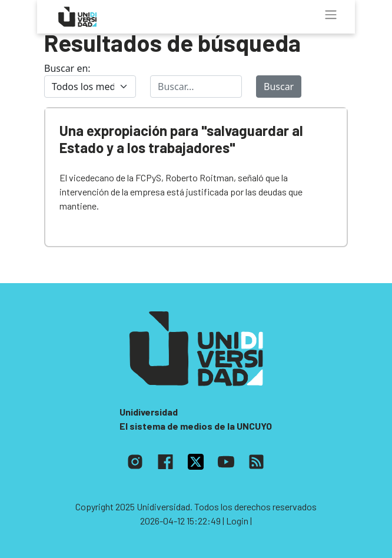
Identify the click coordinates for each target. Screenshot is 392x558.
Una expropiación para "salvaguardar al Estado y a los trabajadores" (181, 139)
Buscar (279, 87)
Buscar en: (67, 68)
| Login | (237, 521)
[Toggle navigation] (331, 15)
